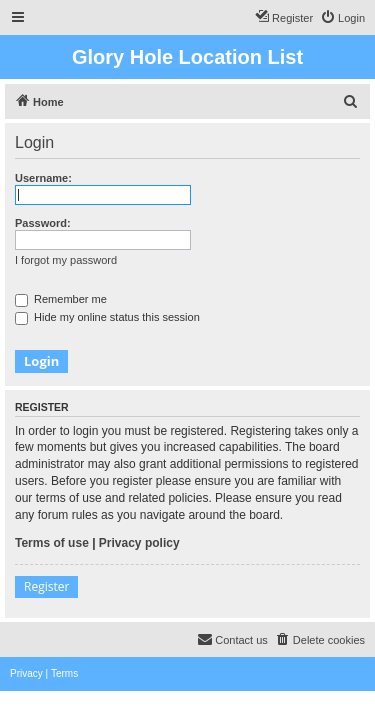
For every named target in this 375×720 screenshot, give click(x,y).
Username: (43, 178)
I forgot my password (66, 260)
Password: (43, 223)
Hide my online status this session (107, 317)
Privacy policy (139, 543)
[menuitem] (342, 18)
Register (46, 586)
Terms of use (52, 543)
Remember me (61, 299)
